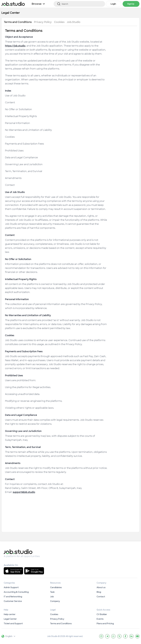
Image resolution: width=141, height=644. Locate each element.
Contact (101, 597)
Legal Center (11, 13)
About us (101, 587)
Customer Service (13, 601)
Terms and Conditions (61, 624)
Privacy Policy (57, 619)
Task (52, 592)
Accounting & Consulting (16, 592)
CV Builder (102, 614)
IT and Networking (13, 597)
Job (52, 597)
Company (55, 601)
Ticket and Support (13, 624)
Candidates (56, 587)
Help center (10, 614)
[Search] (79, 4)
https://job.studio (15, 46)
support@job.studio (24, 492)
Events (100, 619)
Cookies (54, 614)
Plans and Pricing (105, 624)
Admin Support (11, 587)
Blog (99, 592)
